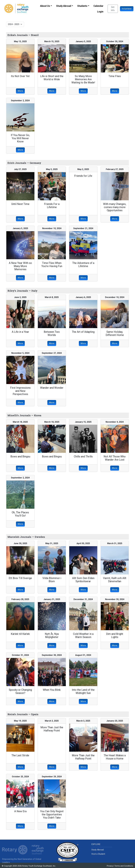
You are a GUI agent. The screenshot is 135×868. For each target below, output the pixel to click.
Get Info (113, 9)
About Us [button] (45, 6)
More (20, 91)
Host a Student (98, 854)
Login (100, 12)
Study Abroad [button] (64, 6)
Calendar (98, 6)
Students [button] (82, 6)
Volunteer (127, 9)
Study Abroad (98, 850)
